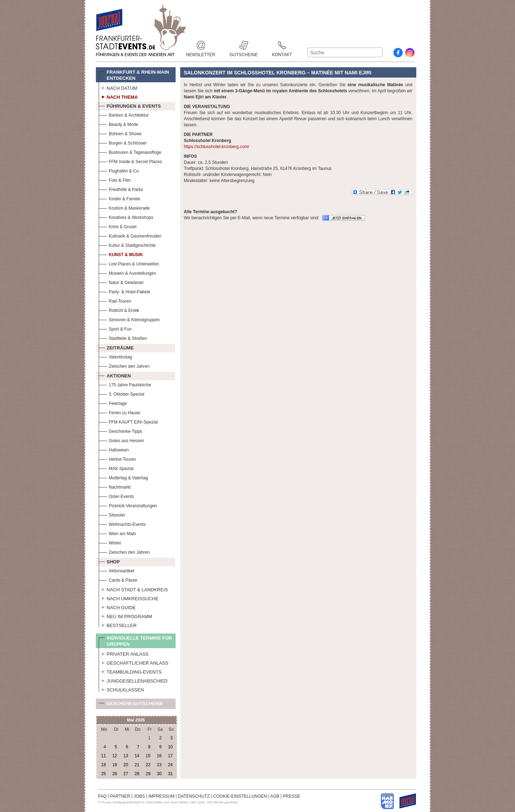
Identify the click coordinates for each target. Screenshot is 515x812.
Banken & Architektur (124, 114)
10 (170, 747)
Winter (110, 542)
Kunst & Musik (121, 254)
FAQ (102, 796)
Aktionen (115, 375)
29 (148, 774)
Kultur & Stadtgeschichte (127, 244)
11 (104, 756)
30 (159, 774)
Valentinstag (115, 356)
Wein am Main (117, 533)
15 (148, 756)
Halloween (114, 449)
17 (170, 756)
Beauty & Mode (118, 124)
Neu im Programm (125, 616)
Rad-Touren (115, 300)
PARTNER (120, 796)
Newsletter (201, 45)
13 (126, 756)
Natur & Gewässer (121, 282)
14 (137, 756)
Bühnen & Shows (120, 133)
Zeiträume (116, 347)
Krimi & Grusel (117, 226)
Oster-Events (116, 496)
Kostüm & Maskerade (124, 207)
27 (126, 774)
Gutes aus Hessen (121, 440)
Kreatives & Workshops (126, 217)
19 (115, 765)
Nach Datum (118, 87)
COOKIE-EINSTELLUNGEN (240, 796)
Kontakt (282, 45)
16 (159, 756)
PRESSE (292, 796)
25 (104, 774)
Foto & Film (115, 179)
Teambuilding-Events (130, 671)
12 (115, 756)
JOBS (139, 796)
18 (104, 765)
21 (137, 765)
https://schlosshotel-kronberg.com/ (217, 147)
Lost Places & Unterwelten (129, 263)
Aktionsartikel (116, 570)
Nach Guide (117, 607)
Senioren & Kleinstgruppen (129, 319)
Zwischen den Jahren (124, 365)
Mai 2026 (136, 720)
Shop (109, 561)
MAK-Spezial (116, 468)
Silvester (112, 514)
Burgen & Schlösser (123, 142)
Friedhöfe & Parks (121, 189)
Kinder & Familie (119, 198)
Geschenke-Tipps (121, 431)
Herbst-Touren (117, 458)
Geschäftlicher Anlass (134, 662)
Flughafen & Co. (119, 170)
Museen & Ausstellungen (127, 272)
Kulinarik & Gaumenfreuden (130, 235)
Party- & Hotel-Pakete (124, 291)
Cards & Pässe (118, 579)
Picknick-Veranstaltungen (128, 505)
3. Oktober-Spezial (121, 393)
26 (115, 774)
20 (126, 765)
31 (170, 774)
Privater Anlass (124, 653)
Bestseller (118, 625)
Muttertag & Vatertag (123, 477)
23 (159, 765)
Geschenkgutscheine (131, 705)
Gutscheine (244, 45)
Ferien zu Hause (119, 412)
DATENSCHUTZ (194, 796)
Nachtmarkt (115, 486)
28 (137, 774)
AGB (275, 796)
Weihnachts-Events (122, 524)
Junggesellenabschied (133, 680)
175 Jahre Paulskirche (125, 384)
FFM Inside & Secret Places (130, 161)
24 (170, 765)
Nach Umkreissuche (129, 598)
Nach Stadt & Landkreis (133, 589)
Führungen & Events (130, 105)
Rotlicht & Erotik (119, 310)
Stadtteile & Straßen (123, 337)
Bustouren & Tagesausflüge (130, 151)
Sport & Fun (115, 328)
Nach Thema (118, 96)
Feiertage (113, 403)
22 (148, 765)
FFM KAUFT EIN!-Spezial (128, 421)
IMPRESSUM (161, 796)
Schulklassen (121, 689)
